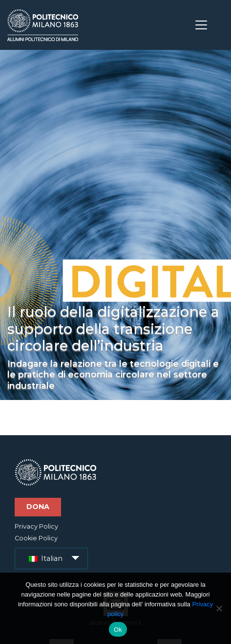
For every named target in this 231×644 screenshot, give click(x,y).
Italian (46, 558)
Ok (118, 630)
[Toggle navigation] (201, 25)
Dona (38, 507)
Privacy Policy (36, 526)
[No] (219, 608)
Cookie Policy (36, 538)
